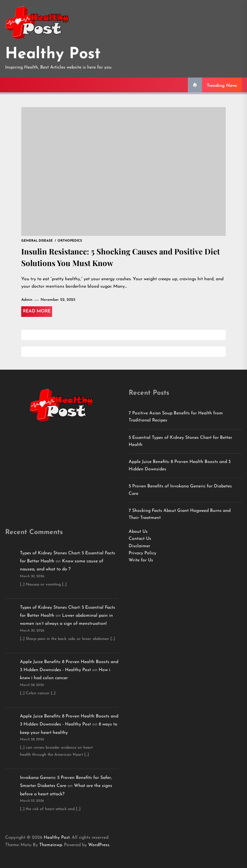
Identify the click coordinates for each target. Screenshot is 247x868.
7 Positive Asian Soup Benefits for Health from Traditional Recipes (176, 417)
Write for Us (141, 560)
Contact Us (140, 539)
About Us (138, 532)
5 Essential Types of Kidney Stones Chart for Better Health (180, 441)
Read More (37, 311)
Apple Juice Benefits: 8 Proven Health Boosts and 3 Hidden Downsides (180, 465)
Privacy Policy (142, 553)
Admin (27, 300)
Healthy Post (53, 54)
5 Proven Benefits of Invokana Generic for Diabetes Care (180, 490)
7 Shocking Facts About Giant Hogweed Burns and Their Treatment (180, 514)
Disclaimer (139, 546)
